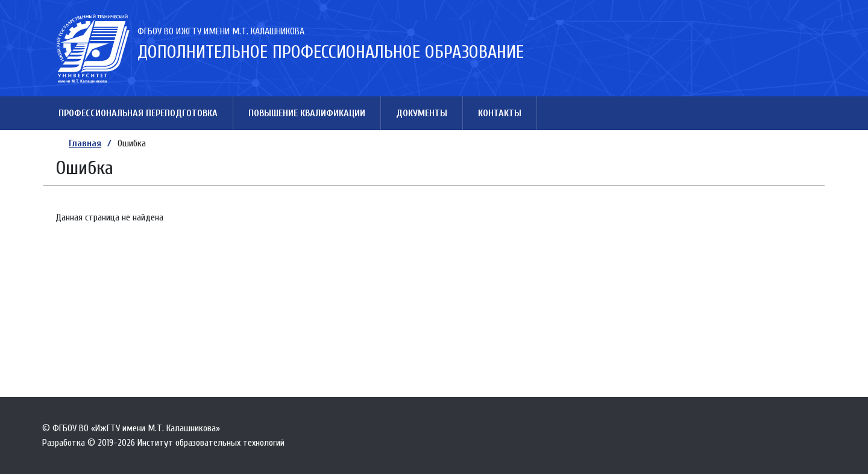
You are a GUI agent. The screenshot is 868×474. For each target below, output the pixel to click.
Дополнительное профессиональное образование (331, 52)
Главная (85, 143)
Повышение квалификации (307, 113)
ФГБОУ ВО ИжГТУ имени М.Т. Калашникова (221, 31)
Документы (422, 113)
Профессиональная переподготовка (138, 113)
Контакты (500, 113)
